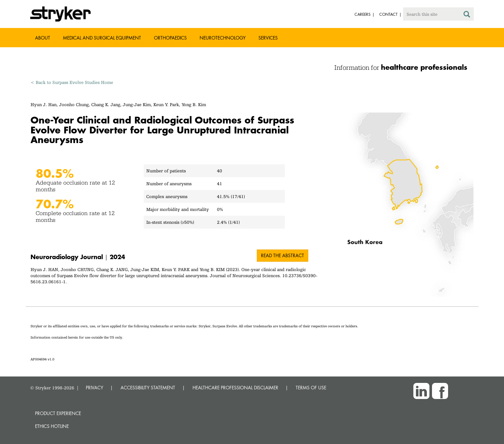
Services (268, 38)
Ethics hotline (52, 426)
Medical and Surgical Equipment (102, 38)
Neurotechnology (223, 38)
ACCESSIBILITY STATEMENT (148, 388)
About (43, 38)
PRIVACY (94, 388)
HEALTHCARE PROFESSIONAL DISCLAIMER (235, 388)
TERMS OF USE (311, 388)
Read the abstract (283, 255)
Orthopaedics (170, 38)
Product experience (58, 413)
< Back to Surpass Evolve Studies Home (72, 82)
